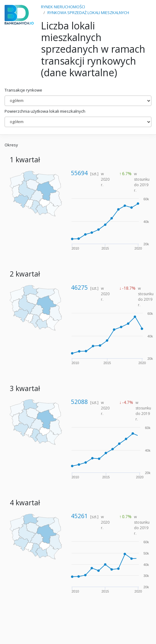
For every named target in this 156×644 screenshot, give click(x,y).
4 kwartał (25, 503)
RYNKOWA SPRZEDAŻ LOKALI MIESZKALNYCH (88, 13)
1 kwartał (25, 160)
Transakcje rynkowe (23, 90)
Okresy (11, 145)
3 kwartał (25, 388)
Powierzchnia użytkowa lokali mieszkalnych (45, 111)
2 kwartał (25, 274)
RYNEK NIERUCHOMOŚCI (63, 7)
